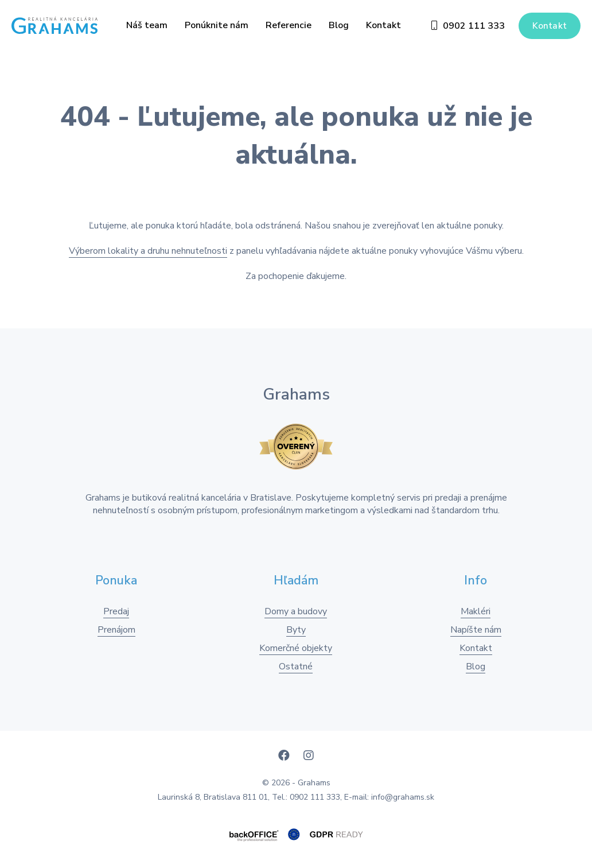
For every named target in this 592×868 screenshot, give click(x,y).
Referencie (289, 25)
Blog (339, 25)
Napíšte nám (476, 630)
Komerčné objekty (296, 648)
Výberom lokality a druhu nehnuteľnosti (148, 251)
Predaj (116, 611)
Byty (296, 630)
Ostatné (296, 666)
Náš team (147, 25)
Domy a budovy (296, 611)
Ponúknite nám (217, 25)
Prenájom (116, 630)
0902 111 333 (468, 26)
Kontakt (383, 25)
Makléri (476, 611)
